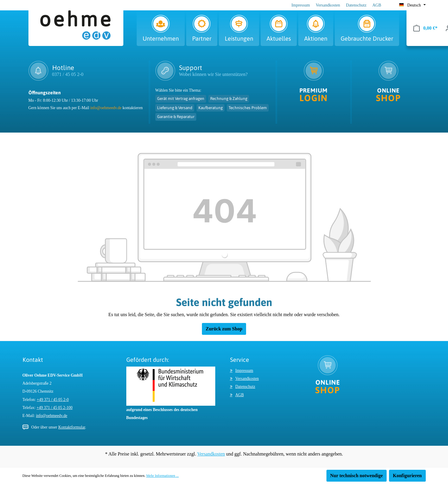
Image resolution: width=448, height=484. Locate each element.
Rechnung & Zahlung (229, 98)
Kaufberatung (211, 108)
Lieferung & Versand (175, 108)
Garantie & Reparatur (176, 117)
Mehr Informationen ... (162, 476)
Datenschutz (356, 5)
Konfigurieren (407, 476)
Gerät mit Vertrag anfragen (181, 98)
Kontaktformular (72, 427)
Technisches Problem (248, 108)
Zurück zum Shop (224, 329)
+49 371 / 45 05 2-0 (53, 400)
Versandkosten (328, 5)
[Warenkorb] (425, 28)
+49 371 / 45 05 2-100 (54, 408)
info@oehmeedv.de (106, 108)
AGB (377, 5)
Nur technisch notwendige (357, 476)
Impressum (301, 5)
